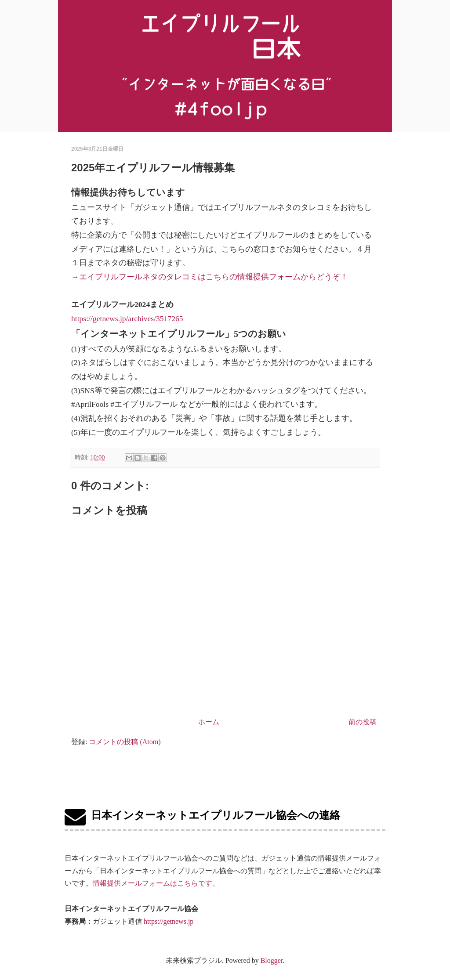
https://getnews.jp (169, 921)
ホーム (209, 722)
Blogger (272, 960)
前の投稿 (363, 722)
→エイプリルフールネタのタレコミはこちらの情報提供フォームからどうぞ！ (210, 277)
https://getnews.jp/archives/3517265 (127, 318)
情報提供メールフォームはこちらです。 (156, 883)
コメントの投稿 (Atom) (125, 742)
